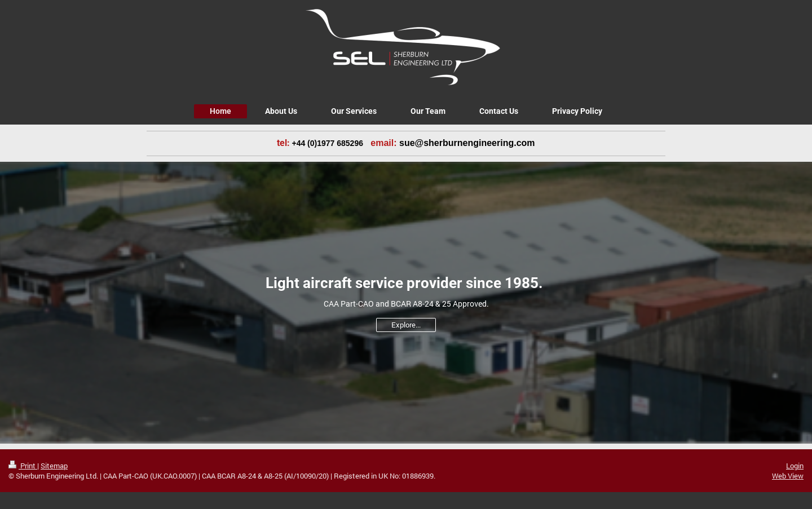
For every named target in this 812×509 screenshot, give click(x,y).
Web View (788, 476)
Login (795, 466)
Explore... (406, 325)
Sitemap (54, 466)
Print (23, 466)
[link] (413, 143)
